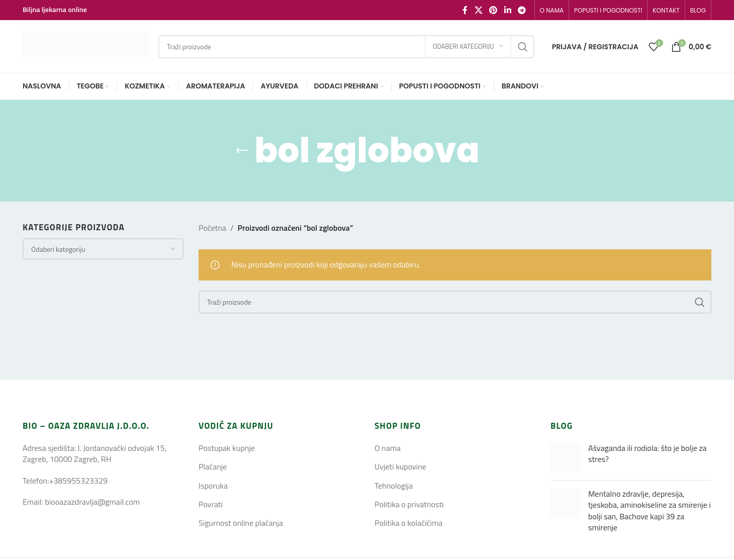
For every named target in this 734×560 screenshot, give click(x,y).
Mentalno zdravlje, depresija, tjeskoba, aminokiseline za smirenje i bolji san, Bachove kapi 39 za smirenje (650, 510)
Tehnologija (394, 486)
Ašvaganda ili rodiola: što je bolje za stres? (648, 453)
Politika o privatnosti (409, 504)
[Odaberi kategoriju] (468, 47)
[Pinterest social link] (493, 10)
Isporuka (213, 486)
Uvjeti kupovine (400, 466)
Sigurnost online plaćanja (241, 523)
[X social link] (478, 10)
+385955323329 (78, 481)
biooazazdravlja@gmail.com (92, 502)
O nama (388, 448)
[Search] (346, 47)
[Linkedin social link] (508, 10)
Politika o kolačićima (408, 523)
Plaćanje (213, 466)
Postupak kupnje (227, 448)
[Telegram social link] (522, 10)
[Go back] (242, 151)
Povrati (211, 504)
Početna (212, 228)
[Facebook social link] (465, 10)
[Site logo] (85, 46)
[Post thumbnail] (566, 457)
